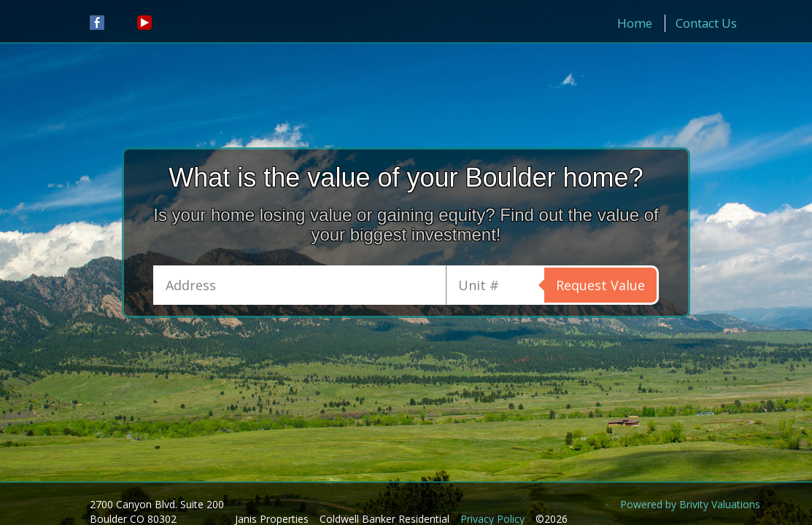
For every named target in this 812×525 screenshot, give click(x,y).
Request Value (600, 285)
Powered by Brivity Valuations (690, 504)
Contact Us (706, 23)
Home (635, 23)
